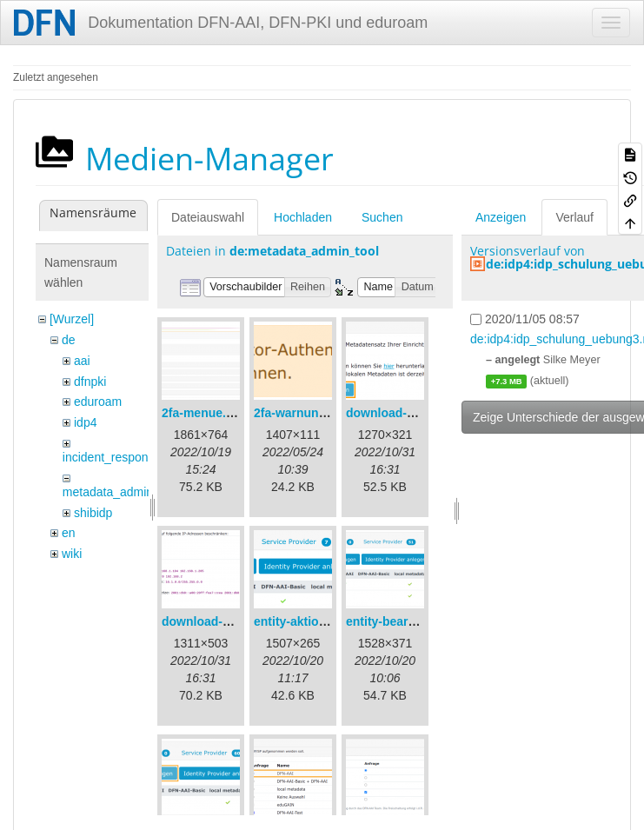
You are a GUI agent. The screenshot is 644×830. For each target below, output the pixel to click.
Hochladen (303, 217)
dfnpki (90, 382)
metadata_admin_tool (121, 492)
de (69, 340)
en (69, 533)
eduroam (98, 402)
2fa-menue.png (205, 413)
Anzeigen (501, 217)
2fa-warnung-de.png (312, 413)
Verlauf (574, 217)
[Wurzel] (72, 319)
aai (82, 361)
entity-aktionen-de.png (319, 621)
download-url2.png (216, 621)
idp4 (85, 422)
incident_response (112, 457)
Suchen (382, 217)
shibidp (93, 513)
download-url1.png (400, 413)
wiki (72, 554)
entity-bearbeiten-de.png (417, 621)
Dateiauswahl (208, 217)
